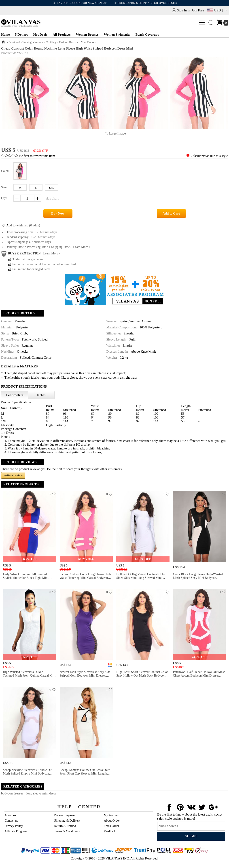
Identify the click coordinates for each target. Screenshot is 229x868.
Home (5, 35)
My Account (112, 815)
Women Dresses (87, 35)
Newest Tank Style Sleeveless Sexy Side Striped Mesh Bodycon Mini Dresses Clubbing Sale (85, 676)
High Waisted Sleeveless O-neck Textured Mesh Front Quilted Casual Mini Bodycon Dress (29, 676)
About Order (112, 821)
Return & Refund (65, 826)
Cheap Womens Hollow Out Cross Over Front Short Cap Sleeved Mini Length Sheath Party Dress (85, 774)
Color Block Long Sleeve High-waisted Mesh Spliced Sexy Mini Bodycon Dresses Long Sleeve (198, 578)
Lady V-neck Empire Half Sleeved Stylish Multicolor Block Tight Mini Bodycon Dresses (26, 578)
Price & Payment (65, 815)
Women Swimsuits (117, 35)
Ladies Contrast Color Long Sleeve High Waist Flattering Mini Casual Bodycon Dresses (85, 578)
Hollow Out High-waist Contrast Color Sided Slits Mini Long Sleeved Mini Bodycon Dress (141, 578)
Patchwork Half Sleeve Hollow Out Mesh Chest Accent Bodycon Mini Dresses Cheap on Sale (199, 676)
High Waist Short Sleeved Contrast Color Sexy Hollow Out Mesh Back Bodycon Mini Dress (142, 676)
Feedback (110, 831)
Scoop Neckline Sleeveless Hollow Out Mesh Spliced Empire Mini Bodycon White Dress (28, 774)
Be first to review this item (37, 156)
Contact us (11, 821)
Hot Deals (40, 35)
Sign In (182, 10)
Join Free (198, 10)
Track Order (111, 826)
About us (10, 815)
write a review (13, 475)
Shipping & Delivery (67, 821)
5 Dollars (21, 35)
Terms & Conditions (67, 831)
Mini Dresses (88, 42)
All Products (61, 35)
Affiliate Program (16, 831)
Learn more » (82, 247)
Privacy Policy (14, 826)
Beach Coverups (147, 35)
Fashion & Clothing (20, 42)
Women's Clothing (45, 42)
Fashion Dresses (69, 42)
